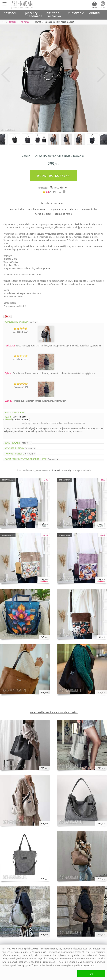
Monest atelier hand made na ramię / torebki (54, 712)
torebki (45, 203)
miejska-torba (90, 209)
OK (91, 974)
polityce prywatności (85, 965)
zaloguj (103, 7)
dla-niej (74, 209)
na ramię (59, 203)
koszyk (94, 7)
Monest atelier (59, 188)
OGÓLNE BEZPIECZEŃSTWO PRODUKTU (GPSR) (32, 459)
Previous (6, 75)
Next (101, 75)
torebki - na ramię (62, 470)
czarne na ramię (63, 214)
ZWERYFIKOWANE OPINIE (21, 322)
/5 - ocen (52, 192)
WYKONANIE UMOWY (20, 448)
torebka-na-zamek (37, 209)
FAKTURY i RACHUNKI (20, 454)
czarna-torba (17, 209)
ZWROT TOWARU (18, 443)
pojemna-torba (58, 209)
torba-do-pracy (43, 214)
